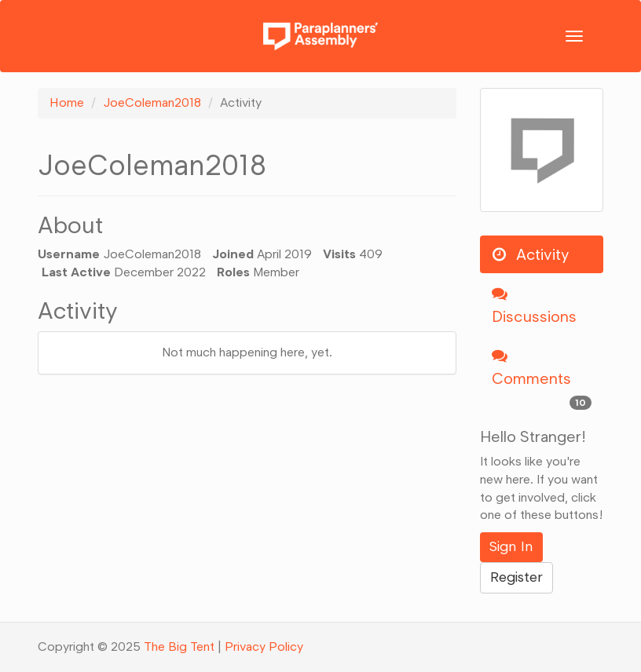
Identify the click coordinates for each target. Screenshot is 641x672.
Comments (542, 380)
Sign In (511, 546)
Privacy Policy (264, 646)
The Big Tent (179, 646)
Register (516, 577)
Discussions (534, 306)
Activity (530, 254)
